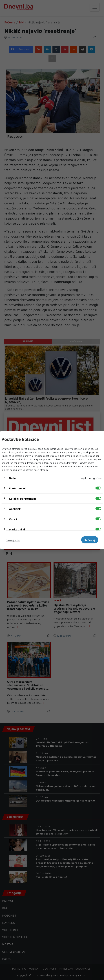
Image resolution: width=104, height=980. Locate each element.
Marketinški (17, 529)
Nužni (13, 478)
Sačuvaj (90, 540)
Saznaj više (13, 540)
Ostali (13, 519)
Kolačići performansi (23, 498)
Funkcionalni (17, 488)
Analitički (15, 509)
